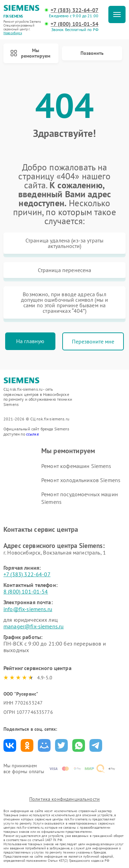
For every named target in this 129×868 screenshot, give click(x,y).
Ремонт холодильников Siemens (81, 480)
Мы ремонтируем (30, 53)
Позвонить (92, 53)
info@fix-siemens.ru (28, 609)
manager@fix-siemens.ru (34, 626)
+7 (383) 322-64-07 (74, 10)
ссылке (33, 434)
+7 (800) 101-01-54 (74, 24)
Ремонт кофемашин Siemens (76, 466)
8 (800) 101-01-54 (26, 591)
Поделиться (10, 745)
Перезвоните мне (93, 341)
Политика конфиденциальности (64, 799)
